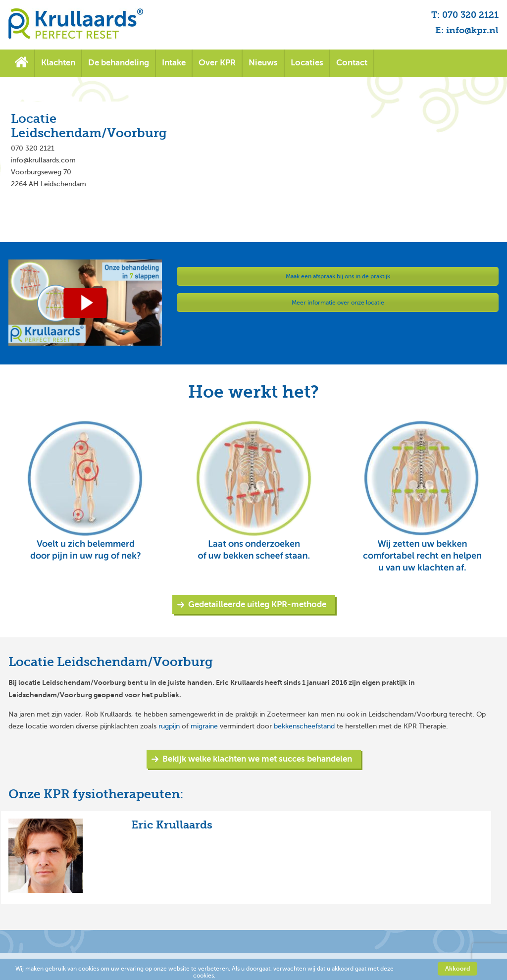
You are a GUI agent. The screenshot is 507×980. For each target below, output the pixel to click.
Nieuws (263, 63)
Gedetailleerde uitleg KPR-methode (257, 604)
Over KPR (217, 63)
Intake (174, 63)
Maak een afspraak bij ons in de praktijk (338, 276)
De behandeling (119, 63)
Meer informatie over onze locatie (338, 303)
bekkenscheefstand (304, 726)
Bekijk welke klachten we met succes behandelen (257, 759)
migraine (204, 726)
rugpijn (169, 726)
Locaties (307, 63)
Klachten (58, 63)
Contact (352, 63)
